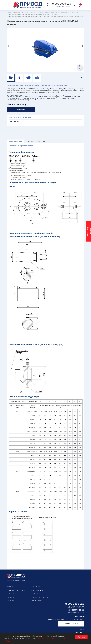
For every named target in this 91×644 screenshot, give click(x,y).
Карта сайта (37, 601)
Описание (30, 141)
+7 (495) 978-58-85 (76, 610)
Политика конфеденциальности (16, 581)
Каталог (11, 587)
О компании (37, 590)
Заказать (21, 109)
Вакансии (36, 587)
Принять (81, 637)
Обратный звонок (71, 624)
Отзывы (11, 601)
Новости (11, 597)
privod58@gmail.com (63, 6)
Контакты (36, 594)
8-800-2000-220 (75, 604)
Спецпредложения (16, 590)
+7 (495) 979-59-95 (76, 607)
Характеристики (16, 141)
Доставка (41, 141)
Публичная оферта (40, 597)
